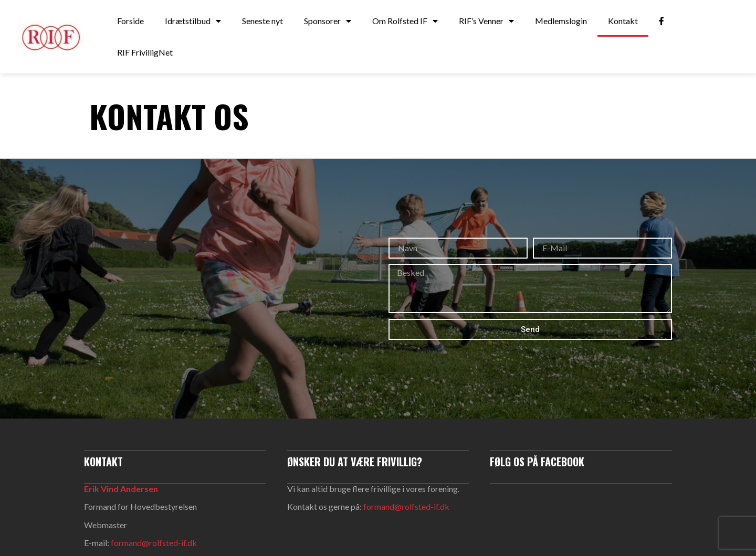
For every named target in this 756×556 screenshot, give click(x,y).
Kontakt (623, 21)
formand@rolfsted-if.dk (154, 543)
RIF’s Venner (486, 21)
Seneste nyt (262, 21)
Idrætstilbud (193, 21)
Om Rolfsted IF (405, 21)
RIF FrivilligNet (145, 52)
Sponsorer (328, 21)
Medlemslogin (561, 21)
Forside (130, 21)
